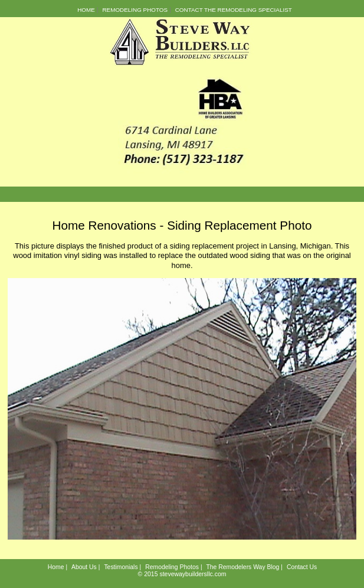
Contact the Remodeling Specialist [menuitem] (234, 10)
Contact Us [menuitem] (302, 567)
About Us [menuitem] (84, 567)
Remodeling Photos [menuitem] (135, 10)
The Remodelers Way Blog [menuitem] (242, 567)
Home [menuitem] (86, 10)
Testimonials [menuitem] (121, 567)
